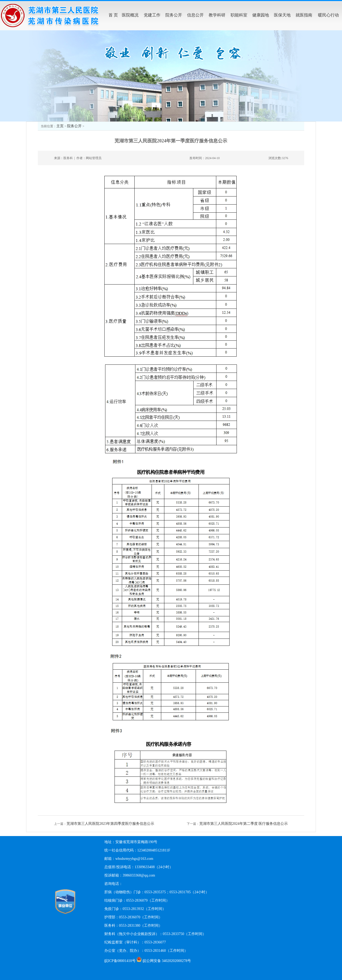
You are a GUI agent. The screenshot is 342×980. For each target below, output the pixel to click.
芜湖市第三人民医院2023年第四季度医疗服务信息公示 (110, 824)
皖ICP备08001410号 (120, 961)
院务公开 (74, 126)
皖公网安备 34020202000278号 (167, 961)
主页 (60, 126)
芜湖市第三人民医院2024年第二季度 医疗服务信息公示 (244, 824)
